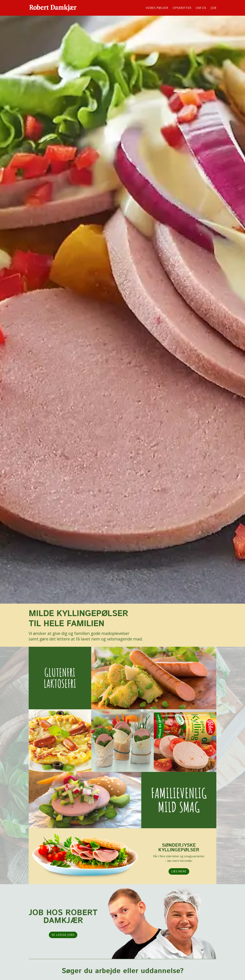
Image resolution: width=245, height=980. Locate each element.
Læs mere (179, 871)
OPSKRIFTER (182, 8)
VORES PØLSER (157, 8)
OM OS (201, 8)
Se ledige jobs (63, 935)
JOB (214, 8)
